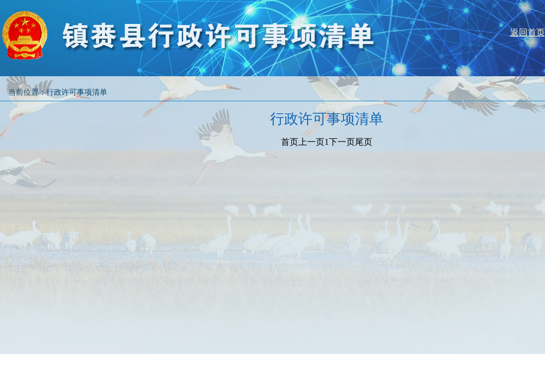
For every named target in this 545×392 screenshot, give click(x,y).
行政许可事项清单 (77, 92)
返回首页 (528, 32)
